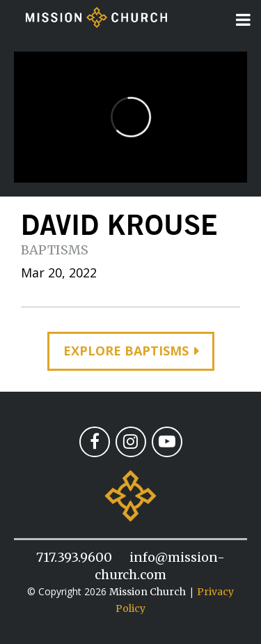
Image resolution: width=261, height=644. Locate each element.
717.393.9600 (74, 557)
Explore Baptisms (126, 351)
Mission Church (148, 592)
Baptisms (55, 250)
